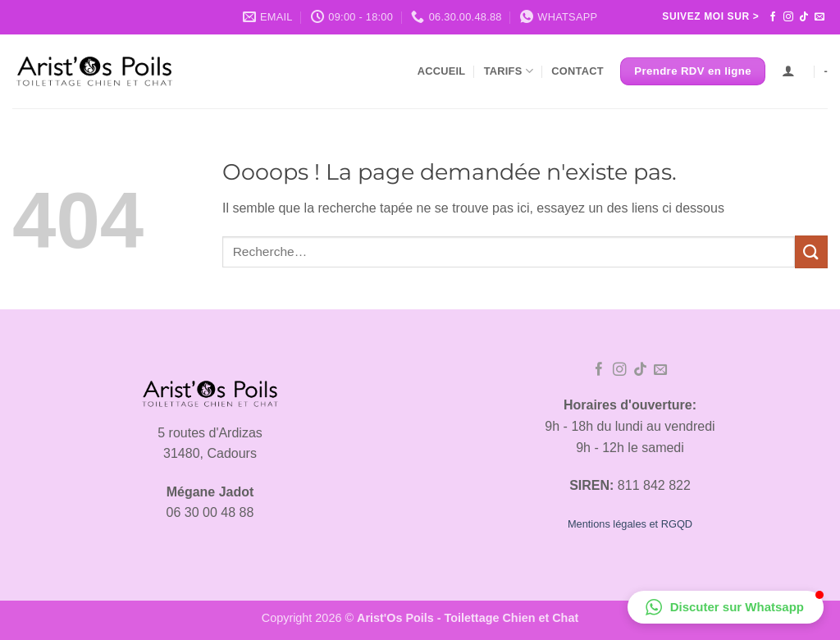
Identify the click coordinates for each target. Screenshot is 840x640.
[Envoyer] (811, 251)
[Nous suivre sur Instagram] (788, 17)
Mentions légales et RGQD (630, 524)
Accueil (442, 71)
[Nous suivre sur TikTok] (804, 17)
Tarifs (509, 71)
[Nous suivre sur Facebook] (773, 17)
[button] (726, 607)
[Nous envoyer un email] (819, 17)
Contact (577, 71)
